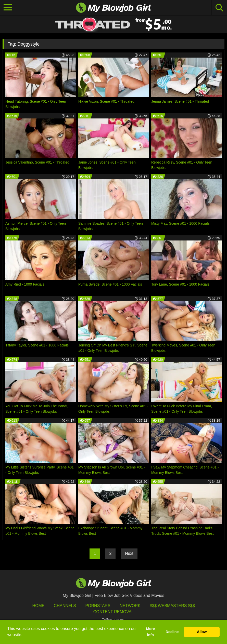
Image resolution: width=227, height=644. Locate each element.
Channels (65, 606)
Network (130, 606)
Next (129, 553)
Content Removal (114, 612)
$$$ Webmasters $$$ (172, 606)
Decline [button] (172, 632)
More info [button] (150, 632)
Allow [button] (202, 632)
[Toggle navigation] (8, 8)
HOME (38, 606)
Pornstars (98, 606)
